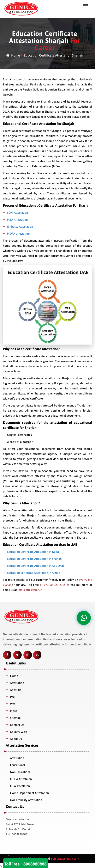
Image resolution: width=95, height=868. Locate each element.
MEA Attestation (17, 220)
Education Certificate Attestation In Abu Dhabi (36, 566)
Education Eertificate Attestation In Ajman (34, 573)
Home (13, 55)
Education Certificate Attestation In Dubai (33, 552)
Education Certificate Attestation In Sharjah (34, 559)
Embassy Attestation (20, 227)
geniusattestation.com (65, 859)
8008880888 (35, 864)
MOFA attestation (18, 234)
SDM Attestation (18, 213)
